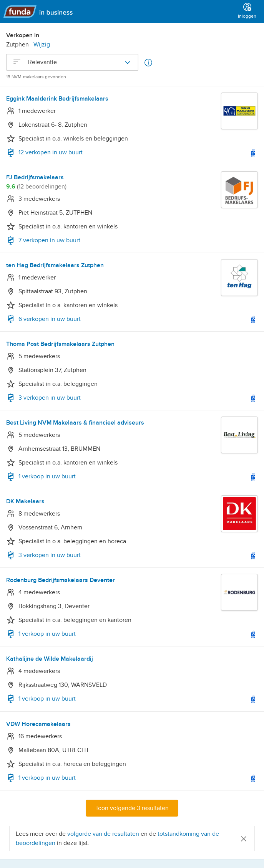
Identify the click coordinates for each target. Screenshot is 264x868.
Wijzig (42, 45)
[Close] (244, 838)
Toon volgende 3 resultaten (132, 808)
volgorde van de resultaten (103, 834)
